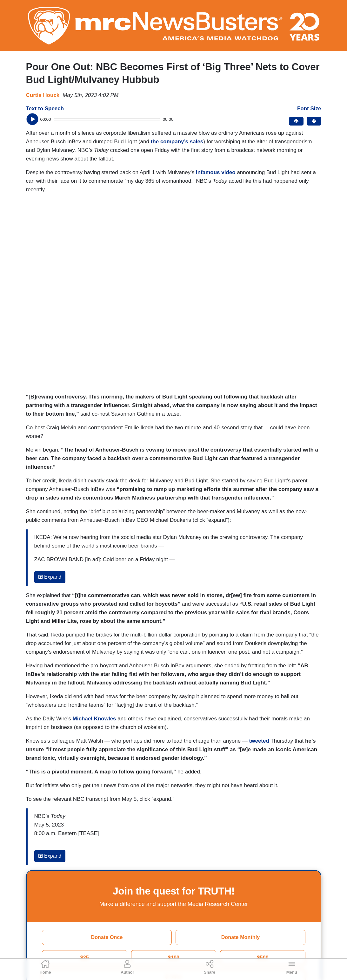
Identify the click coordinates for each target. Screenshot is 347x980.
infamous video (216, 172)
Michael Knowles (94, 719)
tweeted (259, 741)
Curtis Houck (43, 95)
